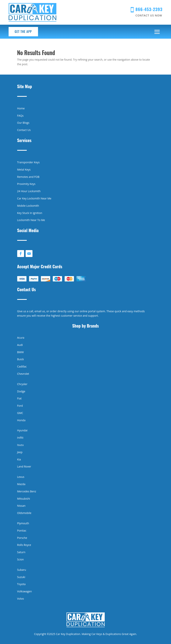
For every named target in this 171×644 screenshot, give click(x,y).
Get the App (23, 32)
